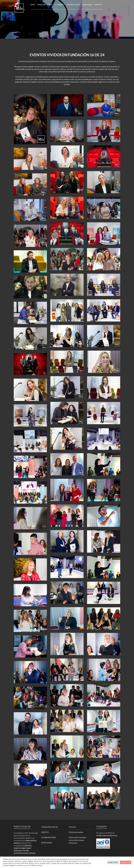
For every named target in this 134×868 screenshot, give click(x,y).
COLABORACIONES (49, 837)
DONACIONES (47, 843)
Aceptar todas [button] (126, 862)
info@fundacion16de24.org (107, 835)
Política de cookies (76, 832)
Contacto (72, 827)
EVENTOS (45, 832)
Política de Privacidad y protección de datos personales (78, 840)
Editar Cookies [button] (113, 862)
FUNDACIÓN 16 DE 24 (49, 827)
